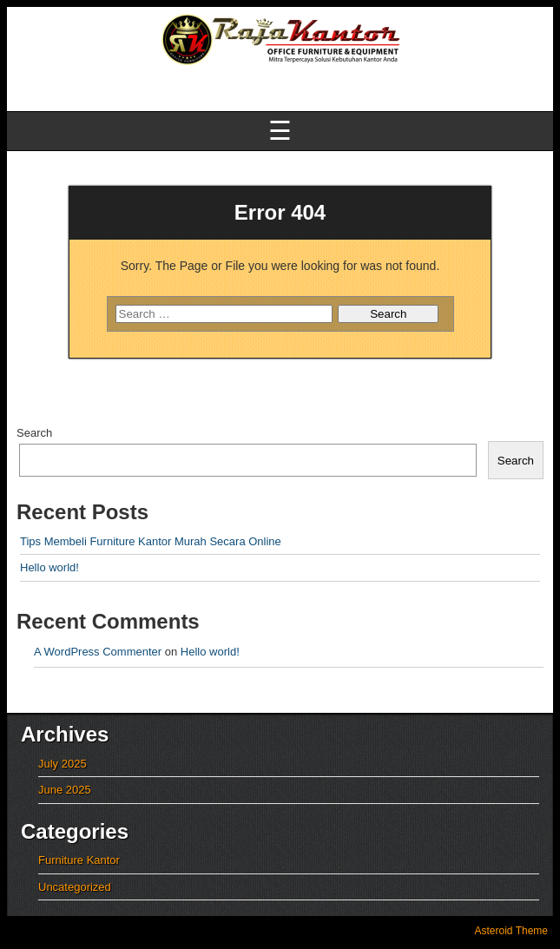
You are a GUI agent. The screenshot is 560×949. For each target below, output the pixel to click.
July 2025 (63, 764)
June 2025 (65, 790)
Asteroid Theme (512, 931)
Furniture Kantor (79, 860)
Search (34, 433)
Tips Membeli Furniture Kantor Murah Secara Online (151, 541)
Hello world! (49, 567)
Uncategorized (75, 887)
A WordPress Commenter (98, 652)
